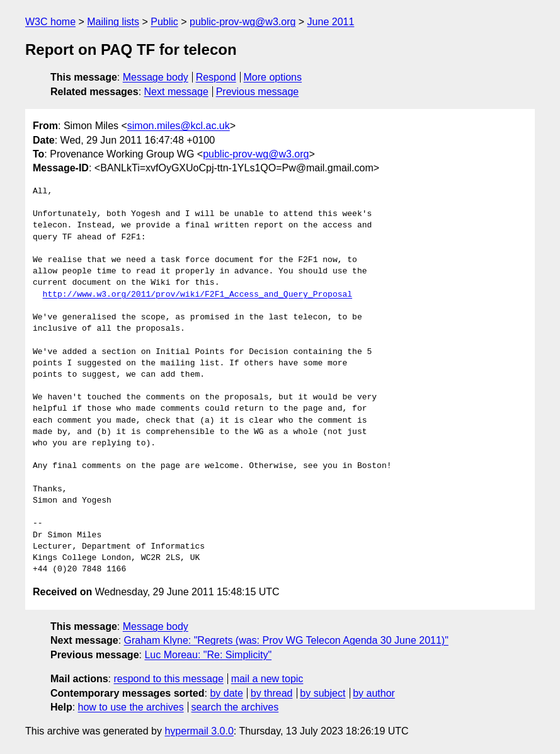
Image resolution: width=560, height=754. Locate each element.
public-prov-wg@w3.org (243, 22)
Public (164, 22)
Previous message (258, 92)
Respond (216, 77)
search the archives (235, 707)
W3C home (50, 22)
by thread (272, 693)
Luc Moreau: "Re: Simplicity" (208, 655)
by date (226, 693)
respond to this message (168, 679)
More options (273, 77)
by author (374, 693)
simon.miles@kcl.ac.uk (179, 126)
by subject (323, 693)
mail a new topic (267, 679)
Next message (176, 92)
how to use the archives (131, 707)
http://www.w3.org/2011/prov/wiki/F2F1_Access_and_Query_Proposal (197, 295)
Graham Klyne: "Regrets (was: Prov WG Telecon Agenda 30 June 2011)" (286, 640)
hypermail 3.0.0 (199, 731)
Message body (156, 77)
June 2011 (331, 22)
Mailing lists (113, 22)
